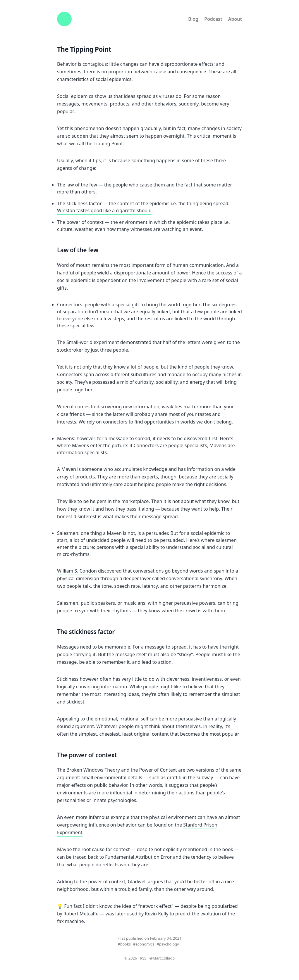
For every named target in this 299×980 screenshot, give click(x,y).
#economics (144, 944)
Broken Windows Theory (93, 770)
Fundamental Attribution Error (138, 857)
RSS (143, 958)
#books (124, 944)
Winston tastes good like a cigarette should (104, 210)
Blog (193, 19)
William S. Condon (77, 571)
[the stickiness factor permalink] (119, 632)
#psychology (168, 944)
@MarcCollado (162, 958)
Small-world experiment (93, 342)
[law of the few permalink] (103, 250)
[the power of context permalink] (121, 756)
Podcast (213, 19)
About (235, 19)
